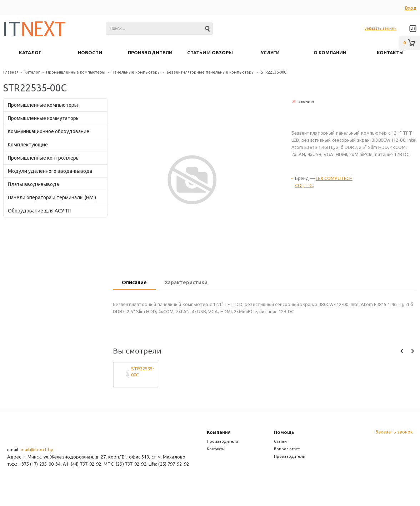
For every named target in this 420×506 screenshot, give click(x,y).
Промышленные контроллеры (44, 158)
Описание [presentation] (134, 282)
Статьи (280, 441)
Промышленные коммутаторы (44, 118)
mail (25, 450)
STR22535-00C (143, 372)
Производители (222, 441)
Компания (219, 432)
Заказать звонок (381, 28)
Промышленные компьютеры (76, 72)
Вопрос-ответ (287, 449)
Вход (411, 8)
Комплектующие (28, 145)
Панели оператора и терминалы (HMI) (52, 197)
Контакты (216, 449)
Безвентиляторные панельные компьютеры (211, 72)
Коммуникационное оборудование (49, 131)
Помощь (284, 432)
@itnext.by (41, 450)
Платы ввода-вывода (33, 184)
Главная (11, 72)
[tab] (134, 283)
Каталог (32, 72)
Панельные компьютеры (136, 72)
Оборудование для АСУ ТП (40, 211)
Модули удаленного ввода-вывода (50, 171)
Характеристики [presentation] (186, 282)
